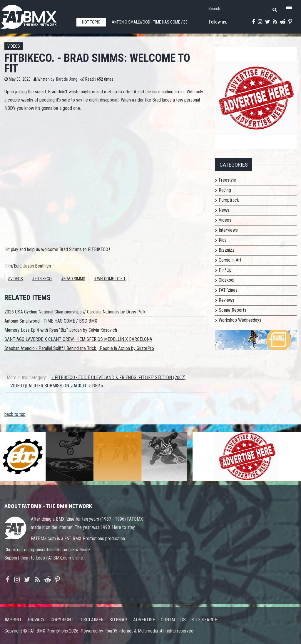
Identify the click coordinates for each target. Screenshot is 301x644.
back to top (15, 414)
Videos (14, 46)
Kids (223, 240)
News (224, 210)
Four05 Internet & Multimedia (131, 631)
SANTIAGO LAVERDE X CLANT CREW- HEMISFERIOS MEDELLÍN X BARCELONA (78, 339)
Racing (225, 190)
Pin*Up (225, 270)
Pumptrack (229, 200)
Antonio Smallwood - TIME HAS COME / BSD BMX (51, 321)
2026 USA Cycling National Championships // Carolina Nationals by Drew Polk (75, 312)
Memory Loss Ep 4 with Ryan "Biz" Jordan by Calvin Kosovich (61, 330)
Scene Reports (233, 310)
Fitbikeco (43, 279)
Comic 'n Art (230, 260)
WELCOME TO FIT (111, 279)
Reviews (226, 300)
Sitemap (118, 620)
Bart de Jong (67, 79)
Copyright (62, 620)
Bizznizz (227, 250)
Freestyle (227, 180)
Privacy (36, 620)
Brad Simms (74, 279)
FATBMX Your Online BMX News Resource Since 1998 (35, 15)
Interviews (228, 230)
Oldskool (226, 280)
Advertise (144, 620)
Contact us (173, 620)
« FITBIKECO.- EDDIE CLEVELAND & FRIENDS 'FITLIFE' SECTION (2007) (118, 377)
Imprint (13, 620)
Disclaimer (91, 620)
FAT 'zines (228, 290)
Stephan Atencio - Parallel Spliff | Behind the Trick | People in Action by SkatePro (79, 348)
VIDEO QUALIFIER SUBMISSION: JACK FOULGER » (57, 386)
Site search (205, 620)
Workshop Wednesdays (240, 320)
